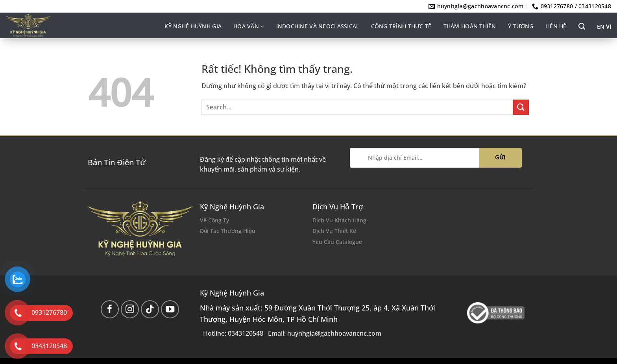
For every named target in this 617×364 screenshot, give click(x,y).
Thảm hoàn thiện (470, 26)
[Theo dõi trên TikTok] (150, 309)
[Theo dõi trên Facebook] (110, 309)
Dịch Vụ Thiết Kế (334, 231)
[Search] (582, 26)
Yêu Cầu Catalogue (337, 242)
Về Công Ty (214, 220)
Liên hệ (556, 26)
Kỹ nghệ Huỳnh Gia (193, 26)
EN (601, 27)
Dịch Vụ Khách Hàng (339, 220)
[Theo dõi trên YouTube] (170, 309)
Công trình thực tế (401, 26)
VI (609, 27)
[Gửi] (521, 107)
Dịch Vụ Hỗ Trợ (338, 207)
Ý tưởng (521, 26)
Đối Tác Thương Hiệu (228, 231)
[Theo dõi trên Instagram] (130, 309)
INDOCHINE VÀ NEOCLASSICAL (318, 26)
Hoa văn (249, 26)
